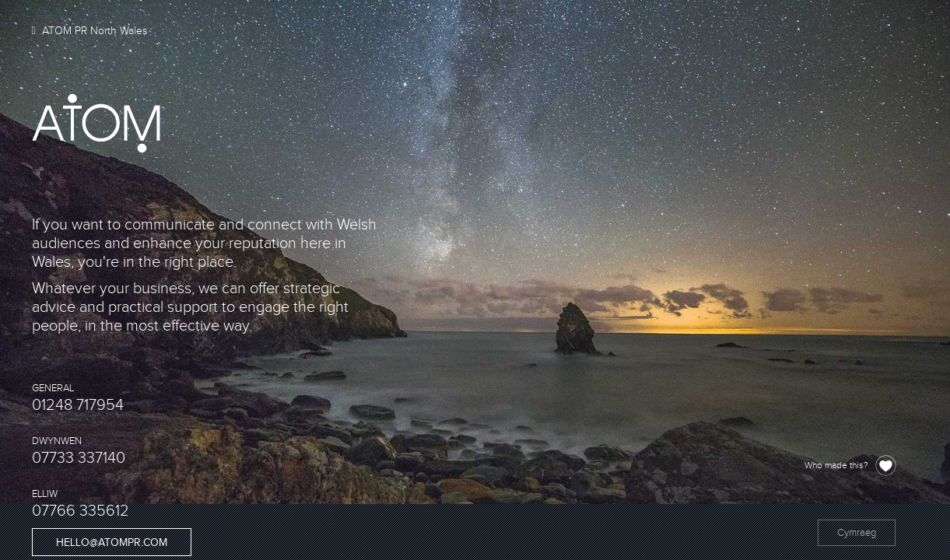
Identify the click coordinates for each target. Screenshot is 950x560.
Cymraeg (857, 533)
